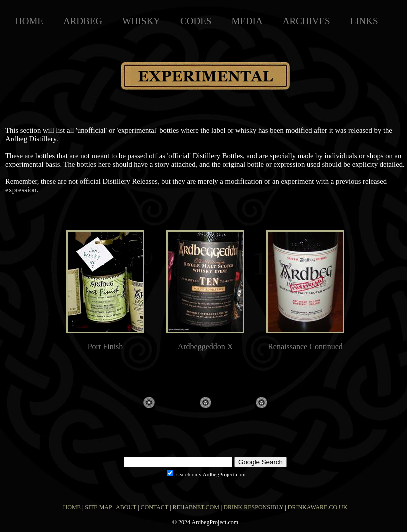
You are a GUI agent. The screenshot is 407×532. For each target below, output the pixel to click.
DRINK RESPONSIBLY (253, 507)
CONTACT (155, 507)
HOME (29, 21)
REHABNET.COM (196, 507)
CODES (196, 21)
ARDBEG (83, 21)
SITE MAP (98, 507)
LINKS (364, 21)
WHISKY (141, 21)
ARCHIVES (307, 21)
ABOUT (126, 507)
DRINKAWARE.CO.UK (318, 507)
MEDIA (247, 21)
